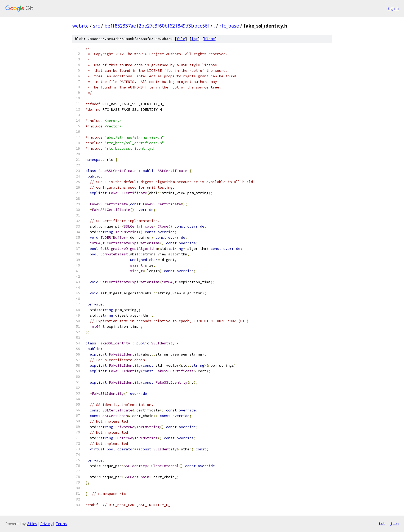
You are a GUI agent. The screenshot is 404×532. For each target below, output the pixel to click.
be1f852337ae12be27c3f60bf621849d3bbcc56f (157, 26)
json (394, 524)
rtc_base (229, 26)
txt (382, 524)
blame (210, 39)
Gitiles (32, 524)
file (181, 39)
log (195, 39)
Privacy (46, 524)
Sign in (393, 8)
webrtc (80, 26)
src (96, 26)
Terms (61, 524)
